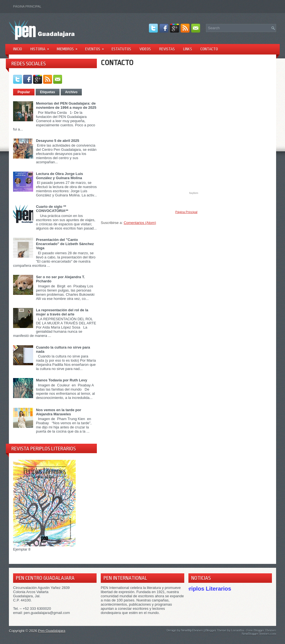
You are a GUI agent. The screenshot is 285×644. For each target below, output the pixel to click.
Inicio (18, 49)
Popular (24, 92)
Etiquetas (48, 92)
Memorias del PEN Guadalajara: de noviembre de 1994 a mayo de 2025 (66, 105)
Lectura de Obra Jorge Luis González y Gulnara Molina (59, 176)
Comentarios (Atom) (140, 223)
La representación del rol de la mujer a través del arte (62, 312)
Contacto (209, 49)
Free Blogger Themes (261, 630)
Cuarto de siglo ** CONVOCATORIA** (52, 209)
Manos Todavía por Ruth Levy (62, 380)
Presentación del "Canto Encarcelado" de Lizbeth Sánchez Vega (65, 244)
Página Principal (27, 6)
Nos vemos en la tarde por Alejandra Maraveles (59, 412)
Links (188, 49)
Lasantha (238, 630)
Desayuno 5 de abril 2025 (57, 141)
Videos (145, 49)
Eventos (96, 47)
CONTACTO (117, 63)
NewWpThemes (192, 630)
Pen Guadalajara (52, 631)
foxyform (194, 193)
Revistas (167, 49)
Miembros (69, 47)
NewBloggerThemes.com (259, 634)
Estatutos (121, 49)
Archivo (71, 92)
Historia (41, 47)
